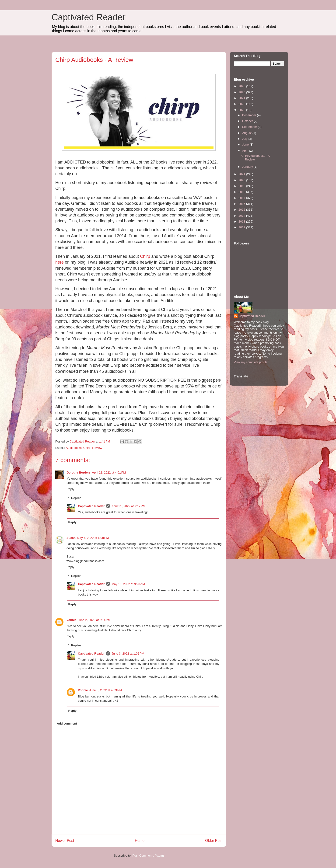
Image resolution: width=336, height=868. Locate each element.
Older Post (214, 841)
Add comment (67, 723)
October (248, 121)
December (250, 115)
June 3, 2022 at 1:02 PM (128, 654)
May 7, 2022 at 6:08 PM (93, 538)
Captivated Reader (89, 17)
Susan (71, 538)
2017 (242, 198)
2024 (242, 98)
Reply (70, 489)
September (250, 127)
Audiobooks (74, 448)
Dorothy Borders (79, 472)
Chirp (145, 256)
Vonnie (71, 620)
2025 (242, 92)
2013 (242, 221)
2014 (242, 216)
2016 (242, 204)
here (59, 262)
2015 (242, 210)
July (245, 139)
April (246, 151)
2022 (242, 110)
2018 (242, 192)
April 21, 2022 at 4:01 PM (109, 472)
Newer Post (65, 841)
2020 (242, 180)
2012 (242, 227)
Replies (76, 498)
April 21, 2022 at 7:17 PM (128, 506)
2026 (242, 86)
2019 (242, 186)
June (246, 145)
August (247, 133)
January (248, 167)
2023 (242, 104)
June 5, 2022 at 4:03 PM (105, 690)
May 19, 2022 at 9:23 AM (128, 584)
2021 (242, 174)
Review (97, 448)
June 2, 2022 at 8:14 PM (94, 620)
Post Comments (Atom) (148, 856)
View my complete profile (251, 362)
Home (140, 841)
